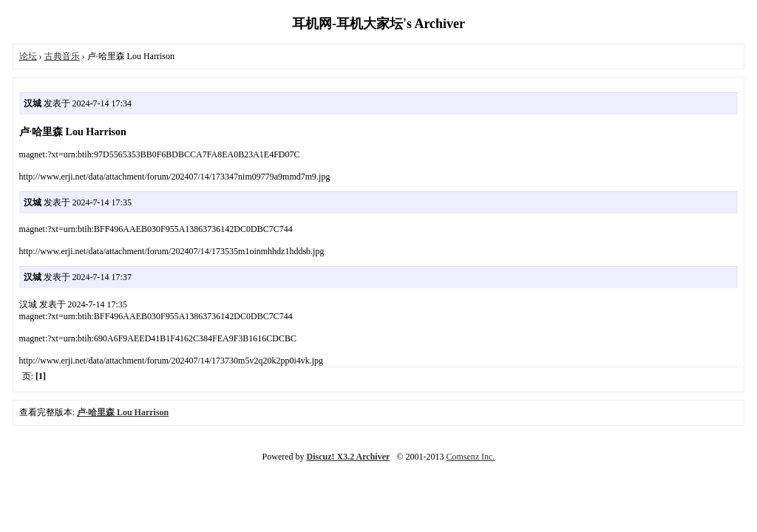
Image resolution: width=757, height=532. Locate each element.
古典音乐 (62, 56)
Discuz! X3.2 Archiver (349, 457)
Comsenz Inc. (470, 457)
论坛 (28, 56)
